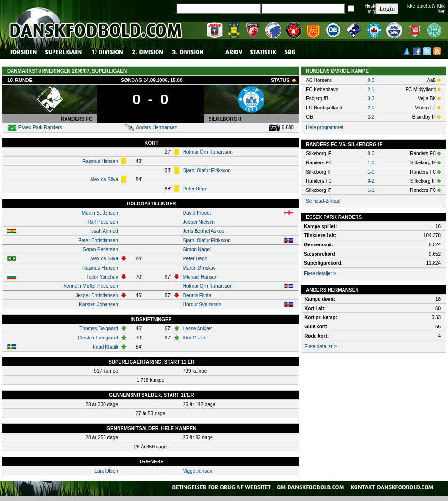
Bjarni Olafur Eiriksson (207, 170)
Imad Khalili (105, 347)
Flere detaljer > (320, 274)
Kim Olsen (194, 338)
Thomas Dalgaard (99, 329)
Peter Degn (195, 189)
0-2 (371, 181)
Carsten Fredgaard (98, 338)
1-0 (371, 163)
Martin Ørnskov (199, 268)
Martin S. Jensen (100, 213)
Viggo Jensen (198, 471)
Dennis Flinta (197, 295)
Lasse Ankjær (198, 329)
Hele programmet (324, 128)
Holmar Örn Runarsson (208, 152)
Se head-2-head (323, 201)
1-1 (371, 190)
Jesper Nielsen (199, 222)
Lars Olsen (106, 471)
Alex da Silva (104, 180)
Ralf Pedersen (102, 222)
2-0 (371, 108)
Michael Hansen (200, 277)
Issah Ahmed (104, 231)
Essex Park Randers (40, 128)
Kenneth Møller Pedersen (90, 286)
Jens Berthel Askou (204, 231)
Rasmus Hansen (100, 161)
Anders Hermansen (157, 128)
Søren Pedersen (100, 250)
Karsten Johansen (99, 305)
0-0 (371, 80)
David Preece (198, 213)
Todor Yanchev (102, 277)
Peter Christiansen (98, 240)
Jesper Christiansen (96, 295)
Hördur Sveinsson (202, 305)
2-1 (371, 89)
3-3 (371, 99)
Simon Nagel (197, 250)
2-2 (371, 117)
